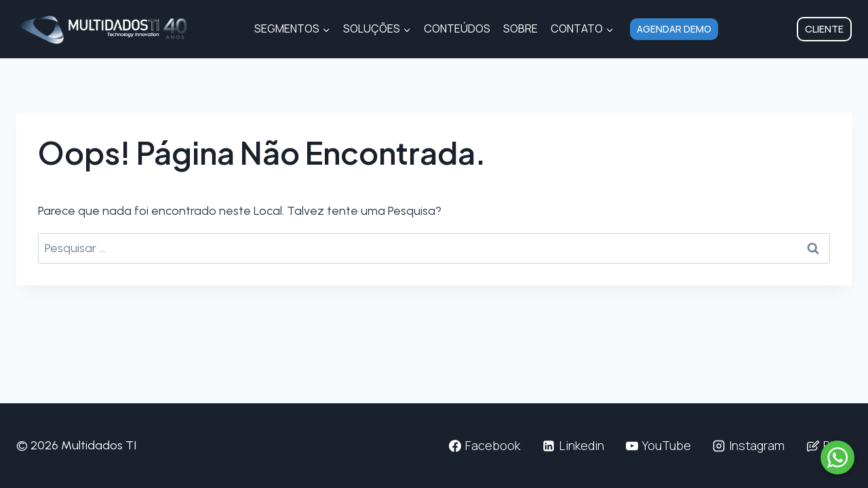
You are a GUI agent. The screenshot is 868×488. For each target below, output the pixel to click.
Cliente (824, 29)
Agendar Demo (674, 29)
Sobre (520, 28)
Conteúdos (457, 28)
